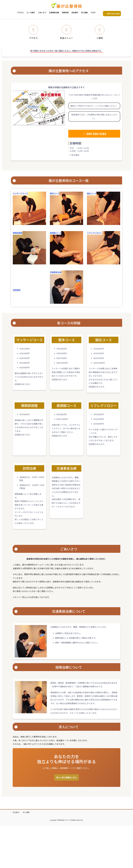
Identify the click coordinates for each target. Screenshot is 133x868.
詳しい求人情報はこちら (66, 819)
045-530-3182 (112, 14)
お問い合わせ (67, 41)
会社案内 (16, 854)
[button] (10, 40)
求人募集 (26, 854)
